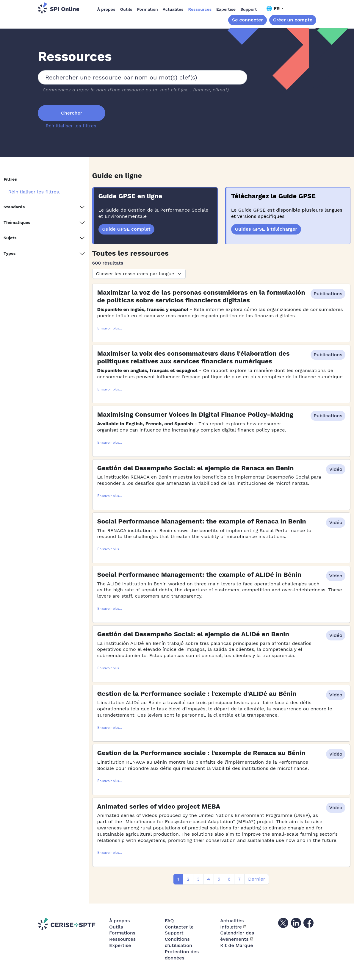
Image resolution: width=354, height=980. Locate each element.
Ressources (200, 9)
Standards (14, 207)
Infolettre (231, 927)
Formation (148, 9)
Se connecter (248, 20)
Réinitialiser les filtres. (72, 126)
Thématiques (17, 222)
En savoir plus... (110, 328)
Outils (126, 9)
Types (10, 253)
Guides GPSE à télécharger (266, 229)
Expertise (226, 9)
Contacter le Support (179, 930)
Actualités (173, 9)
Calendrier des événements (237, 936)
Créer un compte (293, 20)
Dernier (257, 879)
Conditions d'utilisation (178, 942)
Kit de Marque (236, 945)
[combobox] (142, 77)
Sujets (10, 238)
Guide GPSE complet (126, 229)
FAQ (169, 921)
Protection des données (182, 955)
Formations (122, 933)
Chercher (72, 113)
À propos (106, 9)
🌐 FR (273, 8)
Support (249, 9)
